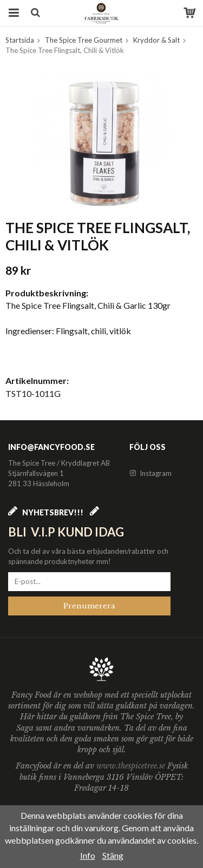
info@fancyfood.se (51, 447)
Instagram (150, 473)
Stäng (113, 855)
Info (88, 855)
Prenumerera (89, 606)
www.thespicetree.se (132, 766)
